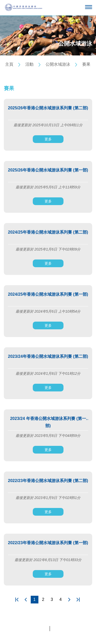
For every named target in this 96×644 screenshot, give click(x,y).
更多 (48, 139)
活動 (29, 64)
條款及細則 (61, 628)
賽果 (86, 64)
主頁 (9, 64)
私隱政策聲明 (37, 628)
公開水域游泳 (58, 64)
